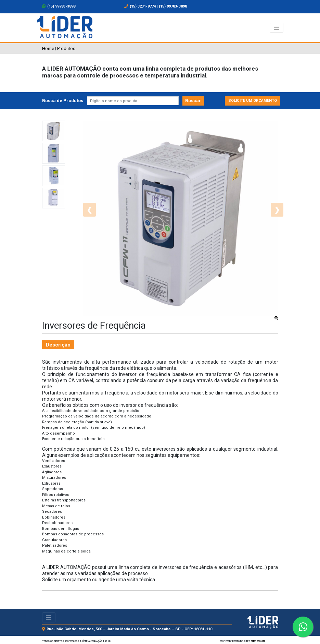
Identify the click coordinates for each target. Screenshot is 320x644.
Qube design (258, 641)
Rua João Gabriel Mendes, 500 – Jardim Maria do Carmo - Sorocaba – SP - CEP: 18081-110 (129, 629)
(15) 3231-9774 (143, 6)
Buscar (193, 101)
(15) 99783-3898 (59, 6)
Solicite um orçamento (253, 101)
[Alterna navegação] (276, 28)
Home (48, 48)
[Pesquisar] (133, 101)
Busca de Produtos (63, 101)
